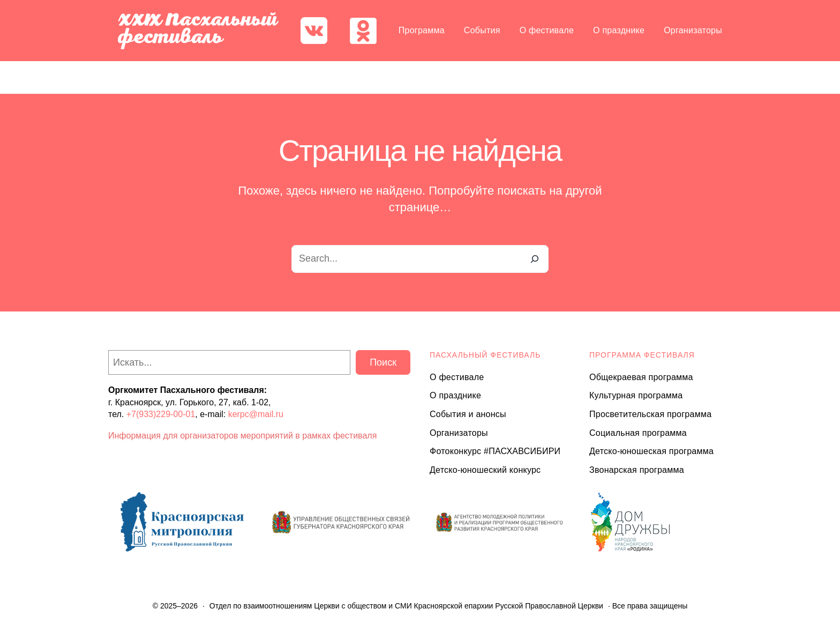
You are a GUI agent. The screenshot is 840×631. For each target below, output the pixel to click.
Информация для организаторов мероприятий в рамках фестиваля (242, 436)
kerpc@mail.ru (256, 414)
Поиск (383, 362)
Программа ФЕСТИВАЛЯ (642, 355)
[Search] (535, 259)
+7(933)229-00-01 (161, 414)
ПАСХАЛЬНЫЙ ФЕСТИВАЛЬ (485, 355)
